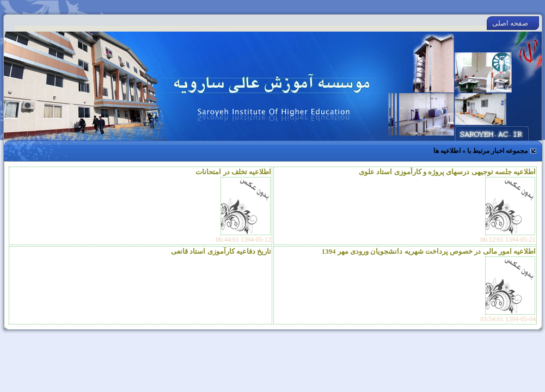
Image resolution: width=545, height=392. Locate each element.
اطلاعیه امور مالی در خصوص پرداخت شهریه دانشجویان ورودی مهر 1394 (429, 251)
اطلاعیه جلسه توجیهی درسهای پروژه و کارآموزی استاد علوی (447, 172)
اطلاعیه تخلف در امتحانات (233, 172)
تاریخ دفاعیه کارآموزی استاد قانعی (221, 251)
